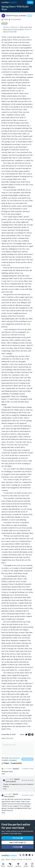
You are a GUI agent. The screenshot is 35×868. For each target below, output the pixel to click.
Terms (8, 859)
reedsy (9, 855)
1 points (8, 769)
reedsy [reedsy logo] (9, 2)
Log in (30, 2)
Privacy (14, 859)
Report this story (7, 738)
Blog (32, 866)
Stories (26, 866)
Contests (18, 866)
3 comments (15, 19)
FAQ (3, 859)
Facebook (17, 847)
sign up (11, 758)
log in (18, 758)
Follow (30, 16)
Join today (17, 838)
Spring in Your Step (10, 32)
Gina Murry (16, 769)
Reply (3, 774)
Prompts (10, 866)
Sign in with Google (17, 842)
